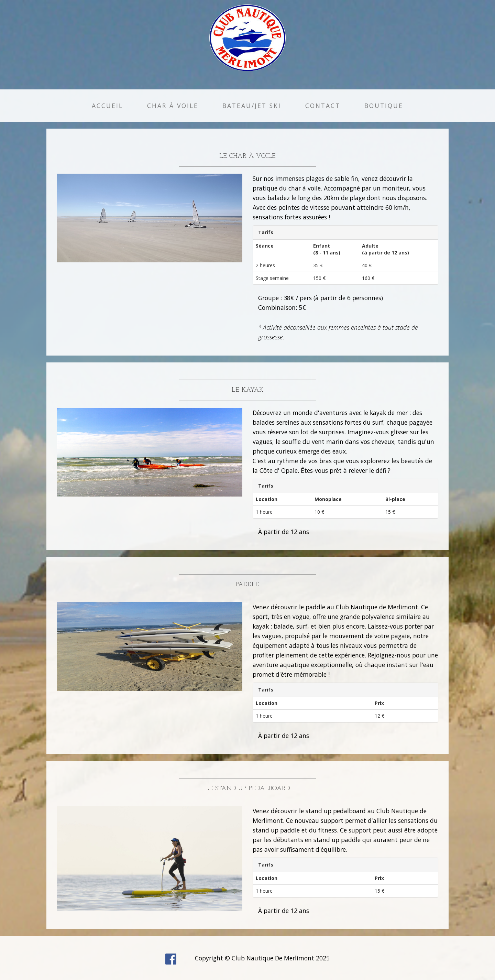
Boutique (384, 106)
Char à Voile (173, 106)
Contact (323, 106)
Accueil (107, 106)
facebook (171, 959)
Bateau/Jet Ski (252, 106)
